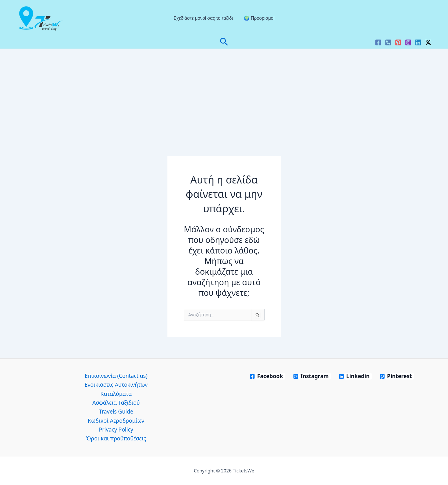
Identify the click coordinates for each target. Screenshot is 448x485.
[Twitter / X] (428, 42)
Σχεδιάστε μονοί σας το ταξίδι (204, 18)
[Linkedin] (418, 42)
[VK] (388, 42)
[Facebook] (378, 42)
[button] (224, 42)
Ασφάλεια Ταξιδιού (116, 403)
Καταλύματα (116, 394)
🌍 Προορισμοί (258, 18)
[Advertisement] (224, 92)
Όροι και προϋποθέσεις (116, 438)
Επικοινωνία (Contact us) (116, 376)
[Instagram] (408, 42)
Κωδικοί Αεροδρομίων (116, 421)
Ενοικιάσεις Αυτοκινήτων (116, 385)
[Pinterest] (398, 42)
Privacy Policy (116, 430)
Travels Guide (116, 412)
